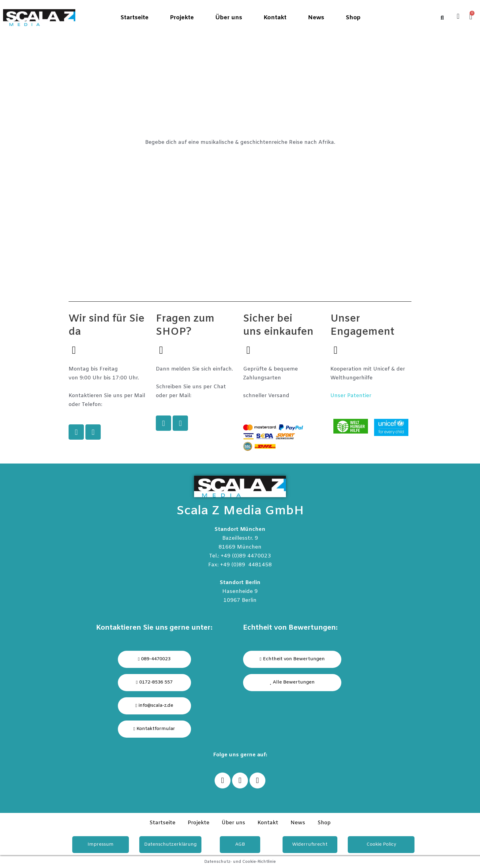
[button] (292, 683)
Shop (353, 18)
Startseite (134, 18)
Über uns (229, 18)
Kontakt (275, 18)
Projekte (182, 18)
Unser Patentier (351, 396)
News (316, 18)
